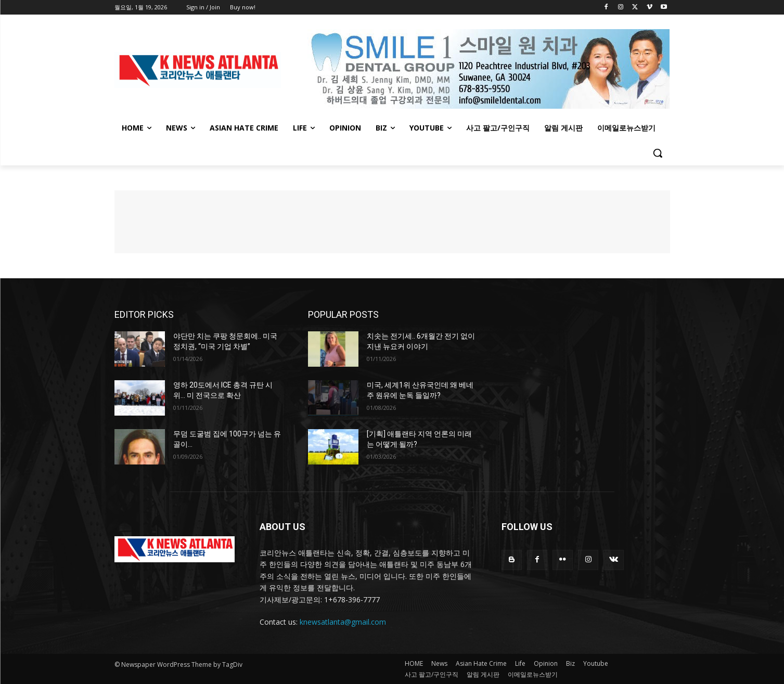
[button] (658, 153)
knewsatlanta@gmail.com (343, 622)
